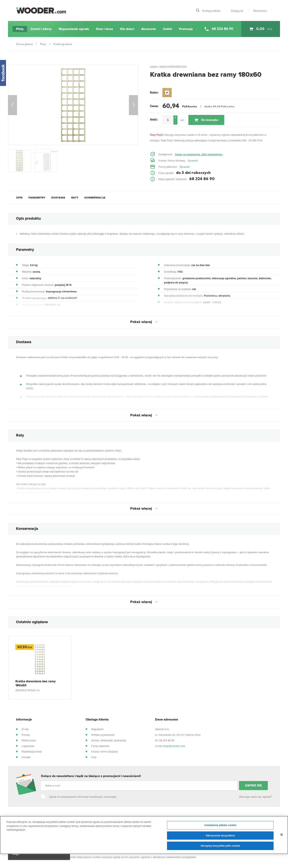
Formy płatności (100, 746)
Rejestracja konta (32, 752)
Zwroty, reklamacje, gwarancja (109, 740)
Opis (19, 198)
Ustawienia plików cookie (220, 825)
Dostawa (58, 198)
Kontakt (26, 757)
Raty (75, 198)
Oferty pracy (29, 740)
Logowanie (28, 746)
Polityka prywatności (103, 735)
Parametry (37, 198)
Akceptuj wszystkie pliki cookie (220, 846)
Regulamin (97, 729)
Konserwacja (95, 198)
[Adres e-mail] (139, 786)
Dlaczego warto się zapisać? (255, 797)
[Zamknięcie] (282, 835)
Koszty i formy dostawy (104, 752)
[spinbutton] (168, 120)
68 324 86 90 (167, 740)
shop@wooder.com (174, 746)
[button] (175, 118)
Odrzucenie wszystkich (220, 836)
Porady (26, 735)
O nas (25, 729)
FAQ (94, 757)
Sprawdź (193, 161)
